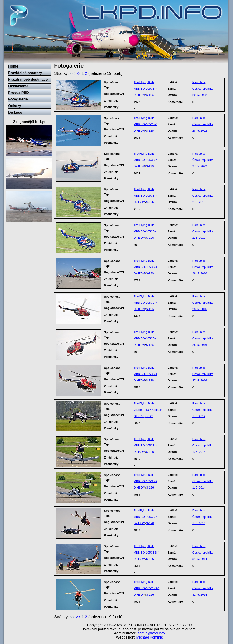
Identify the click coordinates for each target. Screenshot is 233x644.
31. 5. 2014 (200, 559)
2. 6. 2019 (199, 202)
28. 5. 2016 (200, 273)
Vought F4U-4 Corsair (148, 410)
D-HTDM (139, 95)
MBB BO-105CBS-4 (146, 553)
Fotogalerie (18, 99)
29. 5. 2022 (200, 95)
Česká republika (203, 89)
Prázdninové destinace (28, 79)
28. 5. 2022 (200, 131)
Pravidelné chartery (25, 73)
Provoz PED (19, 93)
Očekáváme (18, 86)
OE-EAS (139, 416)
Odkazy (15, 106)
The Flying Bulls (144, 82)
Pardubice (199, 82)
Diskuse (15, 112)
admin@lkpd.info (151, 633)
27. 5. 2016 (200, 380)
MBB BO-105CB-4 (146, 89)
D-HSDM (139, 202)
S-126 (150, 95)
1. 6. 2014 (199, 416)
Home (13, 66)
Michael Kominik (149, 637)
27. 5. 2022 (200, 166)
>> (78, 73)
